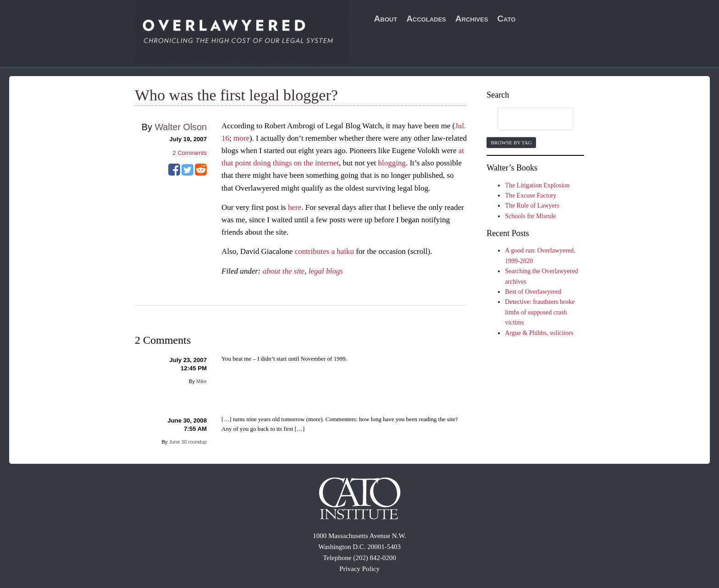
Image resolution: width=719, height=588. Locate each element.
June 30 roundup (188, 442)
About (386, 19)
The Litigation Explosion (537, 185)
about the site (284, 271)
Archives (472, 19)
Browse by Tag (511, 143)
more (241, 138)
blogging (392, 163)
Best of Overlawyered (533, 292)
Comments (190, 153)
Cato (506, 19)
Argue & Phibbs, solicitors (539, 333)
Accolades (426, 19)
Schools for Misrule (530, 216)
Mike (202, 381)
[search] (526, 119)
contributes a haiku (324, 251)
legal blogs (326, 271)
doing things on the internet (296, 163)
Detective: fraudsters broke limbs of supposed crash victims (540, 312)
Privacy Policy (359, 569)
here (295, 207)
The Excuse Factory (531, 195)
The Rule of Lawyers (532, 206)
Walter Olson (181, 127)
